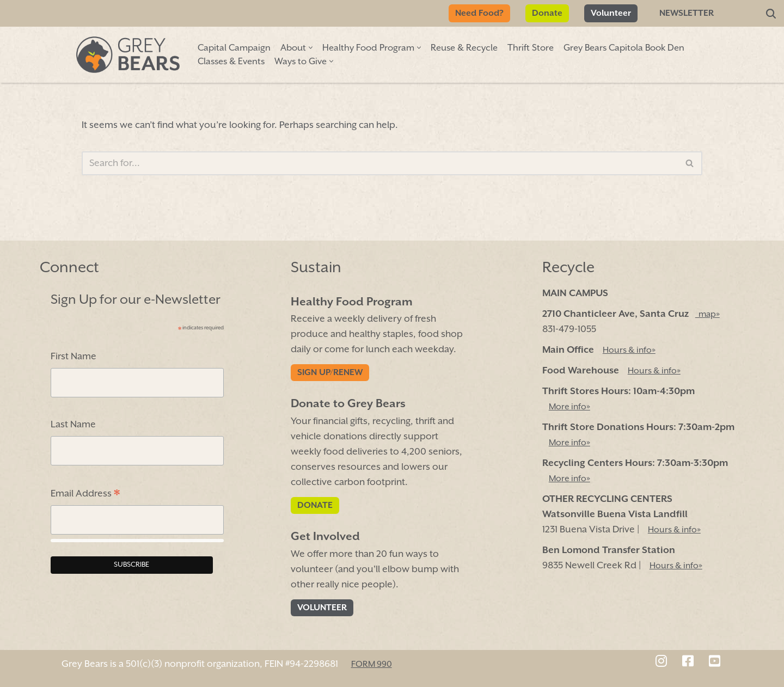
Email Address (85, 495)
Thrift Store (531, 48)
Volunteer (611, 13)
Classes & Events (231, 62)
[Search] (771, 14)
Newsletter (687, 13)
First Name (73, 357)
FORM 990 (372, 664)
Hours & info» (629, 350)
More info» (569, 407)
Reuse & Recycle (464, 48)
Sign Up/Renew (330, 373)
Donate (547, 13)
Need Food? (479, 13)
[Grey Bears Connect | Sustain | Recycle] (128, 55)
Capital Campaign (234, 48)
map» (708, 314)
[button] (311, 48)
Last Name (73, 425)
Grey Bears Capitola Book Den (624, 48)
